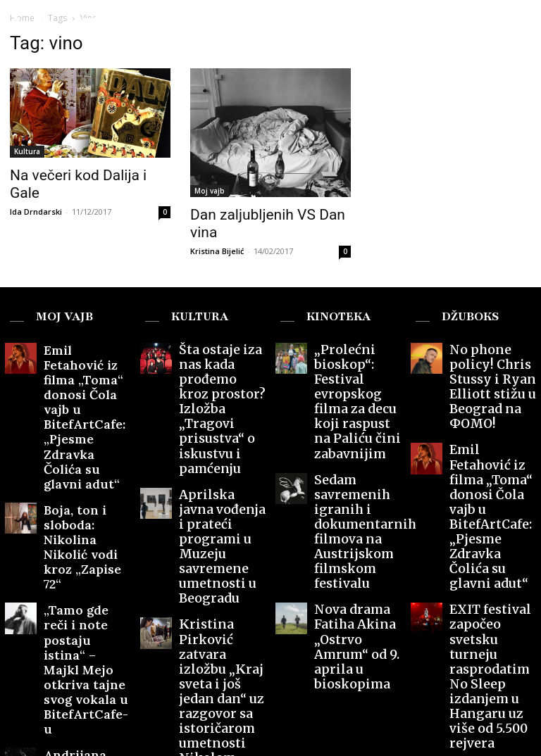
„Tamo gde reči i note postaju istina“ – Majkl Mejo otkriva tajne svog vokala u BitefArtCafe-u (86, 492)
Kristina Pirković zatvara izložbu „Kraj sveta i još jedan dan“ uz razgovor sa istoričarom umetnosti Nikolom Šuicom (221, 527)
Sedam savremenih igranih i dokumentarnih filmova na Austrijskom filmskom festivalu (356, 424)
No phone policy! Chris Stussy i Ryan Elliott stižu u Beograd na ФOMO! (493, 352)
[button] (518, 23)
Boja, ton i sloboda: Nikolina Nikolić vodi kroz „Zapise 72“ (84, 434)
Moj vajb (210, 191)
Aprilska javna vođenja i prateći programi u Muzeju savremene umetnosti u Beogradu (222, 445)
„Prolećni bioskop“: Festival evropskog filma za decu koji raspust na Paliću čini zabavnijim (357, 357)
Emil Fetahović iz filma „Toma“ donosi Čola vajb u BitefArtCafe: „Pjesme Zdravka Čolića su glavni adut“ (86, 367)
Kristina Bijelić (217, 251)
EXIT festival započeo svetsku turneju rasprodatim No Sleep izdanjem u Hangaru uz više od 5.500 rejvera (492, 502)
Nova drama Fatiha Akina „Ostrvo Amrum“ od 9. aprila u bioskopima (356, 492)
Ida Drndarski (36, 212)
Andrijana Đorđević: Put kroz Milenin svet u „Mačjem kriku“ (85, 548)
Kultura (27, 151)
